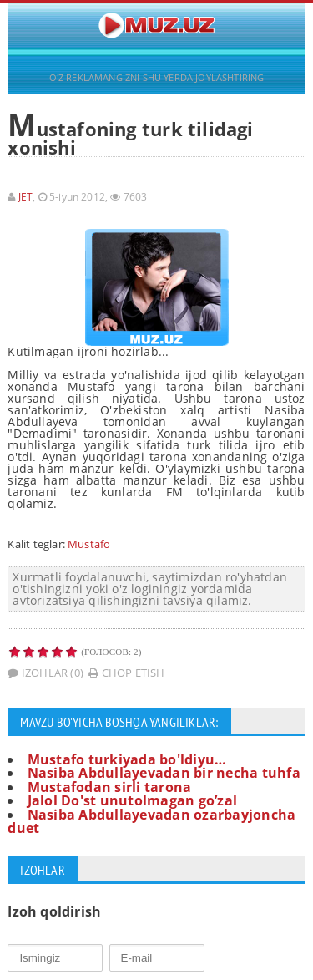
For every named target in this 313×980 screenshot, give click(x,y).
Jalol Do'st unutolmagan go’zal (132, 800)
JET (26, 197)
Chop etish (126, 673)
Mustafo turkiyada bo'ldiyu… (127, 759)
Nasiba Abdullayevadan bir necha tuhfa (164, 773)
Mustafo (89, 544)
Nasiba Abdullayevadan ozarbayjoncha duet (151, 821)
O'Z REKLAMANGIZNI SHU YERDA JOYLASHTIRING (157, 77)
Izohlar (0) (45, 673)
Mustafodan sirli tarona (110, 787)
